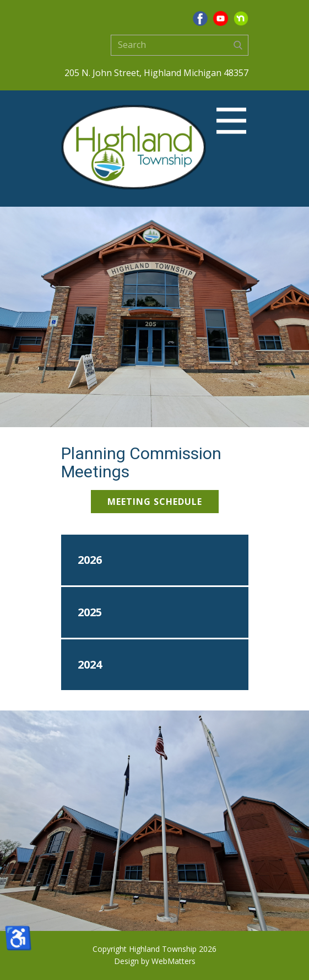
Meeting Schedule (155, 502)
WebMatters (174, 961)
